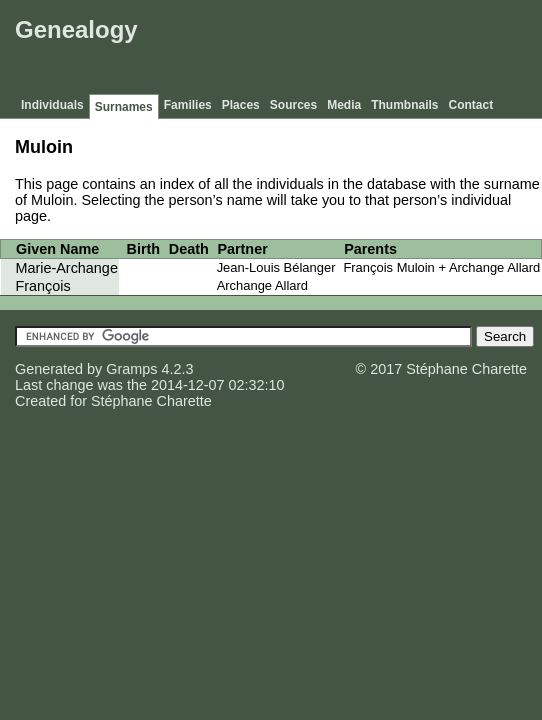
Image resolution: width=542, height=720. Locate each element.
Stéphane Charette (151, 401)
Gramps (131, 369)
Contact (471, 105)
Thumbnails (404, 105)
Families (188, 105)
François (43, 286)
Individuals (52, 105)
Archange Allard (262, 285)
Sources (293, 105)
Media (344, 105)
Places (241, 105)
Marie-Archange (67, 268)
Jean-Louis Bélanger (276, 267)
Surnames (124, 107)
